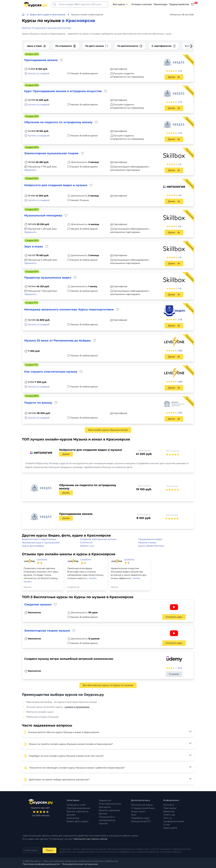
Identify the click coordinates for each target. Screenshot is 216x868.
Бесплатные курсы (142, 805)
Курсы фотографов (33, 546)
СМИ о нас (169, 815)
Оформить (30, 170)
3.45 (180, 668)
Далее (174, 77)
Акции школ (138, 811)
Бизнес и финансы (78, 811)
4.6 (180, 164)
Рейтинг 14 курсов (32, 28)
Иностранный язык (110, 804)
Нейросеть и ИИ (76, 805)
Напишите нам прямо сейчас (91, 839)
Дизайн (71, 815)
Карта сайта (170, 828)
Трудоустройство (179, 4)
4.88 (180, 351)
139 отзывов (173, 451)
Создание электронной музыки (98, 539)
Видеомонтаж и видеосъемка (39, 539)
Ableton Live (87, 546)
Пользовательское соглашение (80, 864)
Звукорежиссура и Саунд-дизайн (41, 543)
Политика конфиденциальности (41, 864)
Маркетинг (105, 800)
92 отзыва (172, 486)
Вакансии (169, 811)
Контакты (169, 805)
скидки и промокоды (77, 707)
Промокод (190, 59)
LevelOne (42, 560)
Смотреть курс (174, 617)
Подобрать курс (140, 818)
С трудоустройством (143, 808)
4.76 (180, 71)
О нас (167, 825)
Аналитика (73, 818)
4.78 (180, 320)
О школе (174, 674)
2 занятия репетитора (58, 28)
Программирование (78, 808)
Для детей (105, 807)
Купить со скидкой (39, 73)
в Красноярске (79, 21)
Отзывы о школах (142, 4)
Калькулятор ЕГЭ (141, 821)
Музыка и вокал (147, 543)
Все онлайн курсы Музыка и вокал (108, 430)
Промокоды (160, 4)
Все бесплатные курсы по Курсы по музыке (108, 685)
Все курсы (120, 4)
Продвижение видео (150, 539)
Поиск (49, 850)
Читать (27, 582)
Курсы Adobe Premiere (151, 546)
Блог (134, 815)
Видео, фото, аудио (77, 821)
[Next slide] (187, 46)
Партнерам (170, 808)
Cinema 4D (86, 543)
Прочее (103, 824)
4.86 (180, 413)
